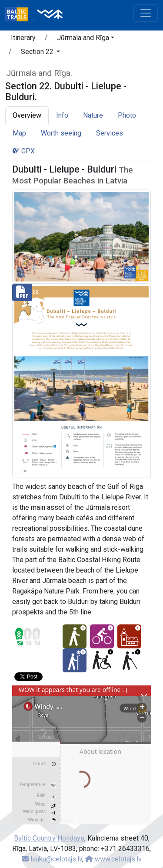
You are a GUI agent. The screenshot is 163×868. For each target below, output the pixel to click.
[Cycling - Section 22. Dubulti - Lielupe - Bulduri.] (102, 636)
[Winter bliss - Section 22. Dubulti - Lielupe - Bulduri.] (75, 660)
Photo (127, 115)
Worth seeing (61, 133)
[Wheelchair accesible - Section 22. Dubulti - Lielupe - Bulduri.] (102, 660)
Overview (27, 115)
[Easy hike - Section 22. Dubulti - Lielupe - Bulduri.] (75, 636)
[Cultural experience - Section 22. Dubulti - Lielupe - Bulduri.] (129, 636)
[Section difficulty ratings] (28, 637)
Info (62, 115)
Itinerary (23, 38)
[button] (86, 39)
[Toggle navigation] (146, 13)
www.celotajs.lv (113, 859)
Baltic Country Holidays (49, 838)
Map (19, 133)
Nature (93, 115)
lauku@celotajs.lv (52, 859)
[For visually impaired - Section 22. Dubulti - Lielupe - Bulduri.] (129, 660)
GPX (24, 151)
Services (110, 133)
